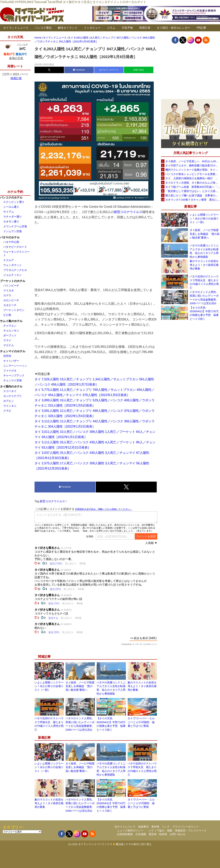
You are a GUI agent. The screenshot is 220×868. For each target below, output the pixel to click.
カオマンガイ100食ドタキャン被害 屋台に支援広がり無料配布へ (193, 200)
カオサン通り (11, 221)
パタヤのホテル (10, 237)
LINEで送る (139, 70)
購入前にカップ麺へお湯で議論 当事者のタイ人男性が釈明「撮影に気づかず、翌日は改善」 (193, 195)
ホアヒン (9, 401)
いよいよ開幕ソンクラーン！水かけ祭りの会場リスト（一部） (49, 686)
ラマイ (7, 340)
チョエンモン (11, 330)
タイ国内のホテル (11, 386)
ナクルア (9, 260)
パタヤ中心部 (11, 242)
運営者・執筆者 (158, 834)
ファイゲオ (10, 371)
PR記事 (201, 28)
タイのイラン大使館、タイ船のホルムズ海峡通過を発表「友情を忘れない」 (193, 183)
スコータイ (10, 391)
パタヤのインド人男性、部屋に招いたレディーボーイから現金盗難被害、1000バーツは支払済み (204, 298)
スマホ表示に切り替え (139, 844)
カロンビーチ (11, 300)
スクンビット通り (14, 202)
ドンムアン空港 (13, 231)
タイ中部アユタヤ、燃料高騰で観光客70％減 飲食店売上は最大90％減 (193, 165)
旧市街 (7, 356)
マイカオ (9, 290)
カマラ (7, 295)
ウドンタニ (10, 406)
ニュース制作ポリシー (130, 830)
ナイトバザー (11, 361)
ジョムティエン (13, 275)
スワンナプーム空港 (15, 226)
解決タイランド (68, 28)
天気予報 (127, 28)
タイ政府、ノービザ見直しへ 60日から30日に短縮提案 (193, 161)
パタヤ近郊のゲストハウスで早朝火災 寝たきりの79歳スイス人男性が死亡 (204, 282)
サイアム (9, 212)
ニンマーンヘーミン (15, 366)
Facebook (79, 70)
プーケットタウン (14, 310)
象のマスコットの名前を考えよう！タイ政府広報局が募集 (142, 686)
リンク (166, 827)
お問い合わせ (178, 834)
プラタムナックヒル (15, 270)
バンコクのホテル (11, 197)
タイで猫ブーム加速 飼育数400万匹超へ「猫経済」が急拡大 (193, 187)
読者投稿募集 (125, 834)
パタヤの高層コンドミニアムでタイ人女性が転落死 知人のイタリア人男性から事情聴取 (204, 251)
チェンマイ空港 (13, 380)
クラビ (7, 411)
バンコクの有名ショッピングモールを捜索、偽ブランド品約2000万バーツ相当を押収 (193, 174)
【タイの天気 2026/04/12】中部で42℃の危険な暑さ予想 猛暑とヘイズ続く (204, 313)
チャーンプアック (14, 375)
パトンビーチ (11, 286)
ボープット (10, 335)
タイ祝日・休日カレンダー (174, 28)
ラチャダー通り (13, 217)
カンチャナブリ (13, 396)
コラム (111, 28)
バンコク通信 (43, 28)
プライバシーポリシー (185, 827)
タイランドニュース (16, 28)
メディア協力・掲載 (160, 830)
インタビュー (92, 28)
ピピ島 (7, 315)
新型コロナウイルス (128, 212)
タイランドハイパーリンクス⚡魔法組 (101, 844)
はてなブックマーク (109, 70)
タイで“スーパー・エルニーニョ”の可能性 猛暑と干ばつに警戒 (141, 722)
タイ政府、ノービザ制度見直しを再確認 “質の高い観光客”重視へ (80, 686)
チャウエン (10, 326)
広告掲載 (141, 834)
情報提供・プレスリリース (191, 830)
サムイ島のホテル (11, 321)
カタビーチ (10, 305)
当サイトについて (125, 827)
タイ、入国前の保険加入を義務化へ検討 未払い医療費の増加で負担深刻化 (193, 178)
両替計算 (145, 28)
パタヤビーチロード (15, 247)
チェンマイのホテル (13, 351)
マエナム (9, 345)
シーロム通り (11, 207)
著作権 (155, 827)
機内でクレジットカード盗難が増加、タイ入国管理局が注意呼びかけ (193, 170)
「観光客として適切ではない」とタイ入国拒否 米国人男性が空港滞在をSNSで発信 (193, 191)
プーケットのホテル (13, 281)
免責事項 (143, 827)
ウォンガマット (13, 265)
